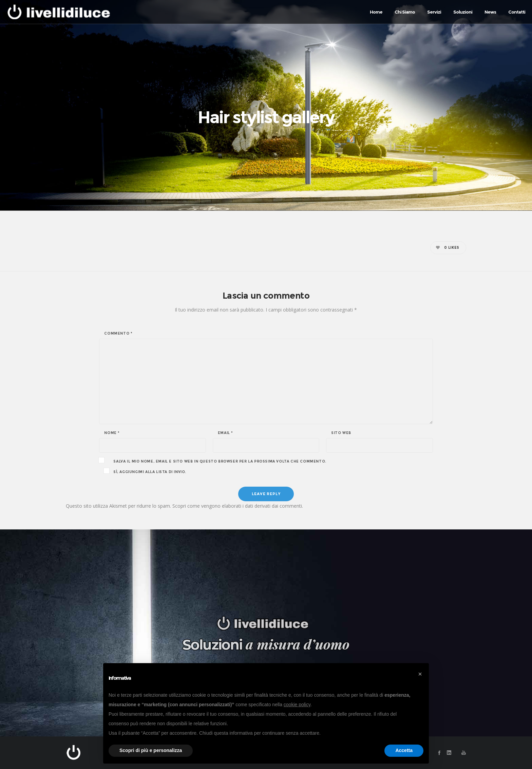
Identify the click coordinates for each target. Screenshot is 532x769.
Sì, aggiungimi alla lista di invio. (145, 471)
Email (225, 433)
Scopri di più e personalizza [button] (151, 750)
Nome (112, 433)
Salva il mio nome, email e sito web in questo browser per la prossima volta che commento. (220, 462)
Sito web (341, 433)
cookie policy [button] (297, 705)
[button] (420, 674)
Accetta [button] (404, 750)
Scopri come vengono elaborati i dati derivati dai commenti (237, 506)
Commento (118, 334)
